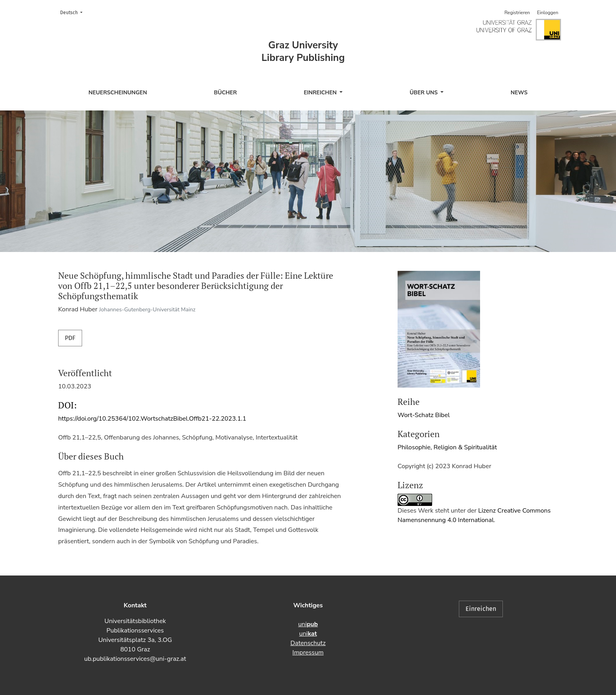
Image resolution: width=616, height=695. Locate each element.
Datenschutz (308, 643)
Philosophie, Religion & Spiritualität (447, 447)
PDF (70, 338)
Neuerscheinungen (118, 93)
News (519, 93)
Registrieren (517, 13)
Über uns (424, 93)
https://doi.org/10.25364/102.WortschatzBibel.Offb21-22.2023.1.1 (152, 419)
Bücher (225, 93)
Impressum (308, 653)
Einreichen (321, 93)
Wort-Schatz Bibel (424, 415)
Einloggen (548, 13)
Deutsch (74, 12)
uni (308, 624)
